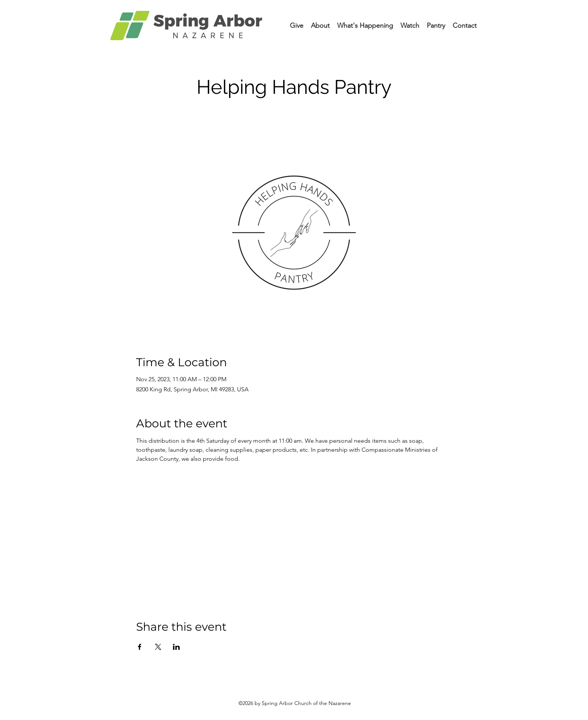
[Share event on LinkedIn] (176, 647)
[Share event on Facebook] (140, 647)
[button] (365, 26)
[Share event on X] (158, 647)
